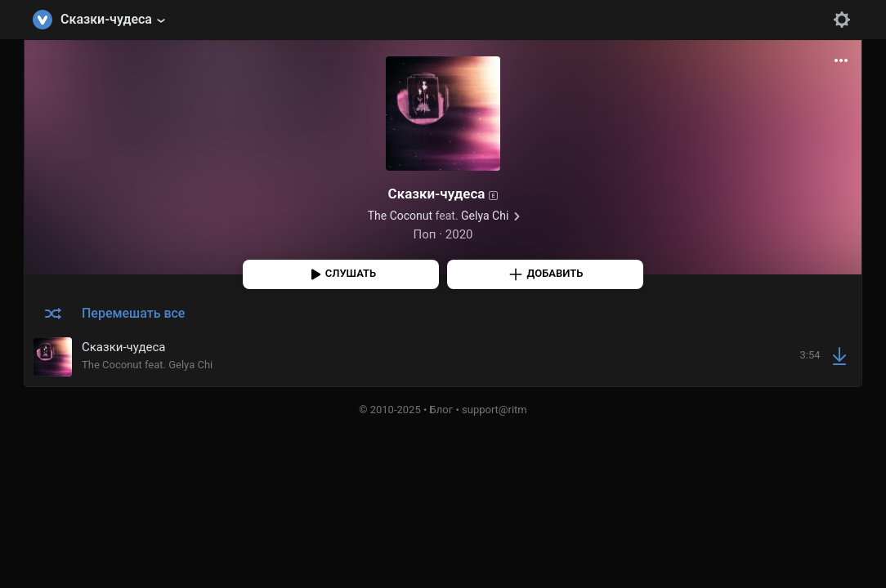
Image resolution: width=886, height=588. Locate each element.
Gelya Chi (485, 216)
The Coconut (400, 216)
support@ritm (494, 410)
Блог (442, 410)
